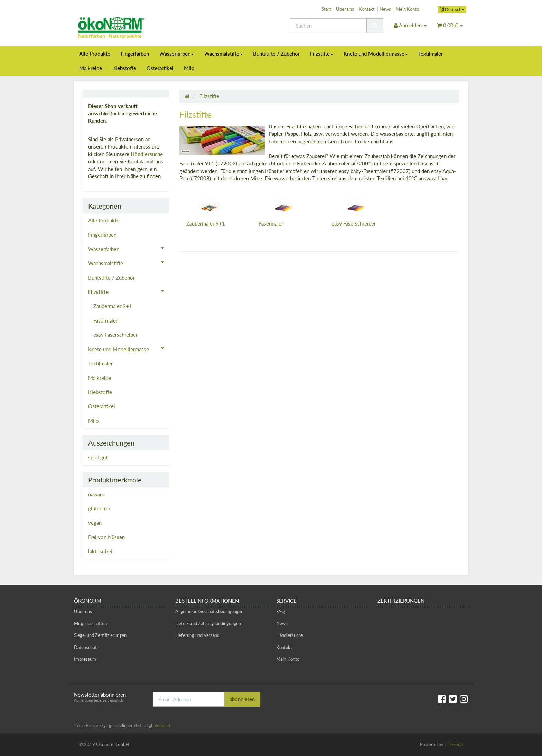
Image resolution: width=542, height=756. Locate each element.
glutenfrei (99, 508)
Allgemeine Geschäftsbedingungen (209, 611)
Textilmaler (431, 54)
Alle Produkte (95, 54)
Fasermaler (271, 223)
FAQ (281, 611)
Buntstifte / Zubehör (276, 54)
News (385, 9)
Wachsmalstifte (223, 54)
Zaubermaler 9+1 (206, 223)
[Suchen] (328, 26)
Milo (189, 68)
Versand (162, 725)
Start (326, 9)
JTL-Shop (454, 744)
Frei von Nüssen (106, 537)
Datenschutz (86, 647)
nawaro (96, 494)
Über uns (345, 9)
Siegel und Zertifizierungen (100, 635)
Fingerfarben (135, 54)
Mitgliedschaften (90, 623)
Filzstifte (322, 54)
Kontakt (367, 9)
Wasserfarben (177, 54)
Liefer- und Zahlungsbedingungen (208, 623)
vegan (95, 523)
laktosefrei (100, 551)
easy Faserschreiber (354, 223)
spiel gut (98, 457)
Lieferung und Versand (197, 635)
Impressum (85, 659)
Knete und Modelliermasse (376, 54)
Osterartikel (160, 68)
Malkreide (91, 68)
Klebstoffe (124, 68)
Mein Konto (407, 9)
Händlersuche (147, 154)
